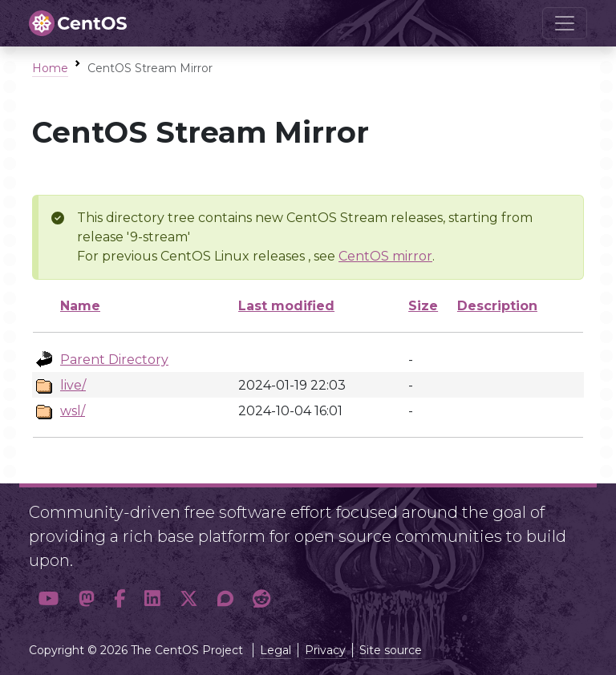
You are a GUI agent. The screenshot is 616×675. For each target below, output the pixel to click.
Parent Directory (114, 360)
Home (50, 68)
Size (423, 306)
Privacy (325, 650)
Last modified (286, 306)
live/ (73, 385)
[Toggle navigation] (565, 23)
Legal (276, 650)
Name (80, 306)
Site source (391, 650)
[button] (49, 599)
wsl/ (73, 411)
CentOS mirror (385, 256)
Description (497, 306)
